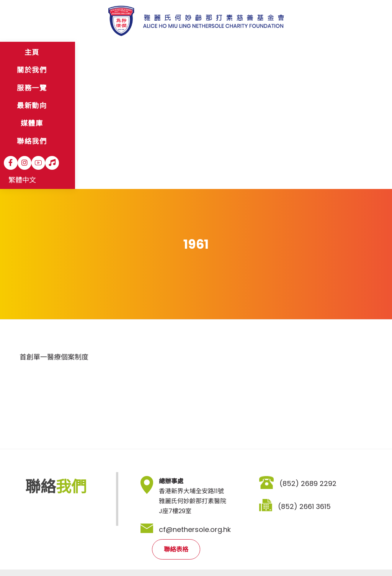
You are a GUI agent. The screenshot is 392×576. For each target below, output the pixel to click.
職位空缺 (123, 553)
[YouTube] (317, 53)
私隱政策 (91, 553)
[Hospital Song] (331, 53)
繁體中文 (356, 53)
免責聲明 (59, 553)
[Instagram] (304, 53)
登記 (265, 511)
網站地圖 (28, 553)
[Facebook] (290, 53)
